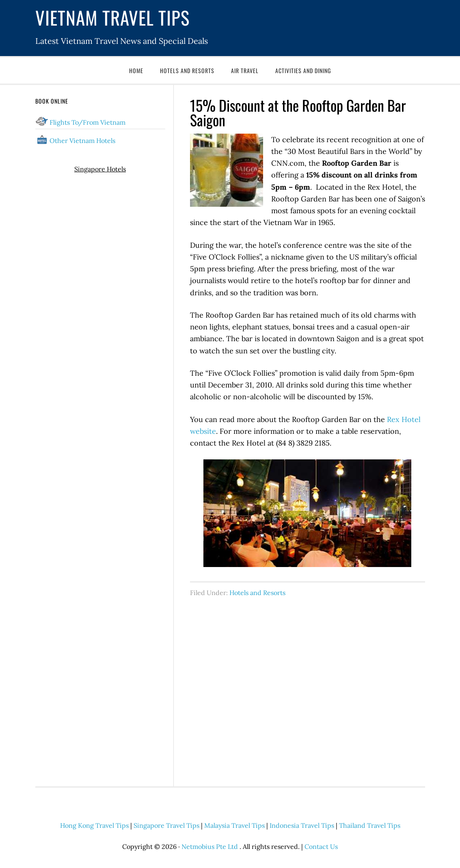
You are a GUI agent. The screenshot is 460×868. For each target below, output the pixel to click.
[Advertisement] (308, 687)
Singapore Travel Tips (166, 825)
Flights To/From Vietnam (87, 122)
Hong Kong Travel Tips (94, 825)
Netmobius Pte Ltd (210, 846)
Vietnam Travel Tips (112, 17)
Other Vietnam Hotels (82, 141)
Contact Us (321, 846)
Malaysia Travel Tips (234, 825)
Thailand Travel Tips (370, 825)
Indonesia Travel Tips (302, 825)
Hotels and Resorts (257, 593)
